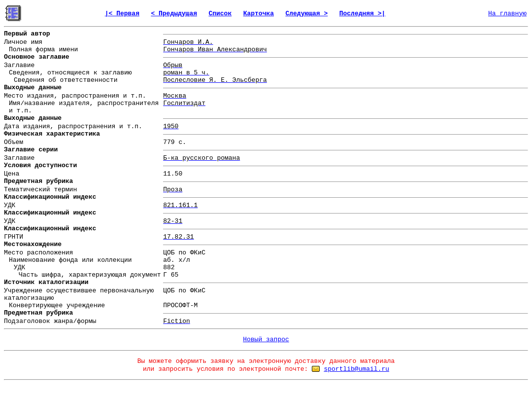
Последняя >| (363, 14)
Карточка (259, 14)
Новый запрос (266, 339)
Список (220, 14)
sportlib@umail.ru (356, 369)
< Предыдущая (174, 14)
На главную (507, 14)
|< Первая (122, 14)
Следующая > (306, 14)
